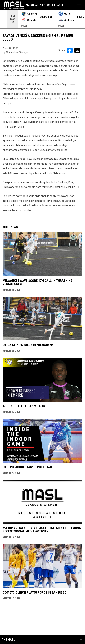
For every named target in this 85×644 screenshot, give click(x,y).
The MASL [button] (8, 640)
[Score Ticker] (42, 19)
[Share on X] (77, 50)
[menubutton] (79, 5)
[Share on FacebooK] (70, 50)
